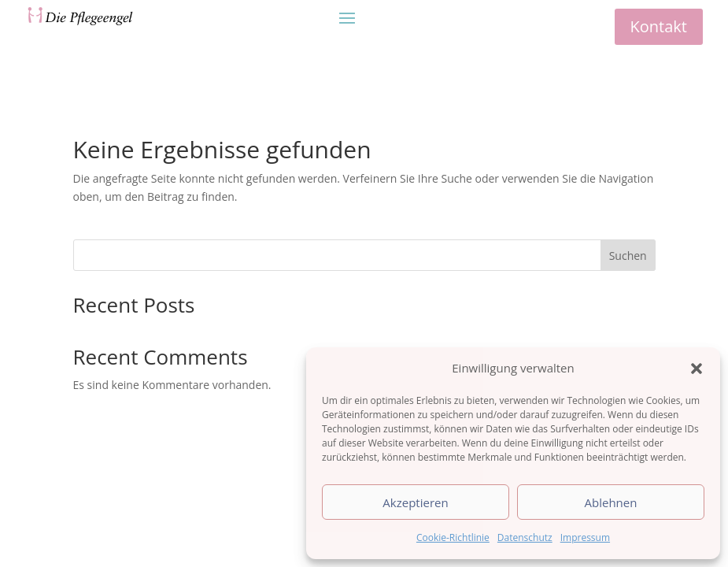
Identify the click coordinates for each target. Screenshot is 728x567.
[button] (697, 369)
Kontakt (659, 26)
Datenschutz (525, 537)
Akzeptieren (415, 502)
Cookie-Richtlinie (453, 537)
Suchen (628, 256)
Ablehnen (611, 502)
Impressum (585, 537)
